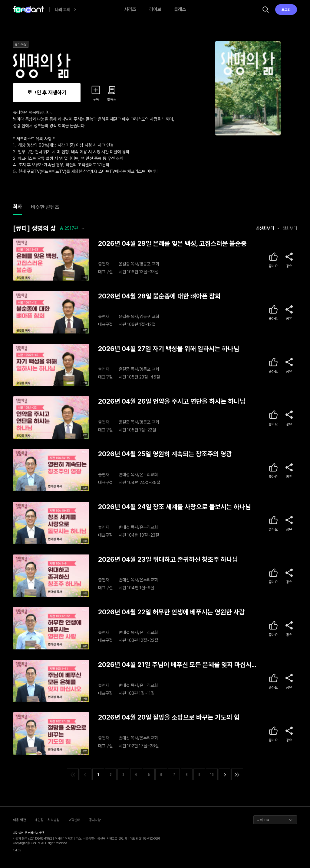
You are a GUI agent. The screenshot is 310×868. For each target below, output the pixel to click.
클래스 (180, 9)
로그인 (286, 9)
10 (212, 774)
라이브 (155, 9)
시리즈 (130, 9)
